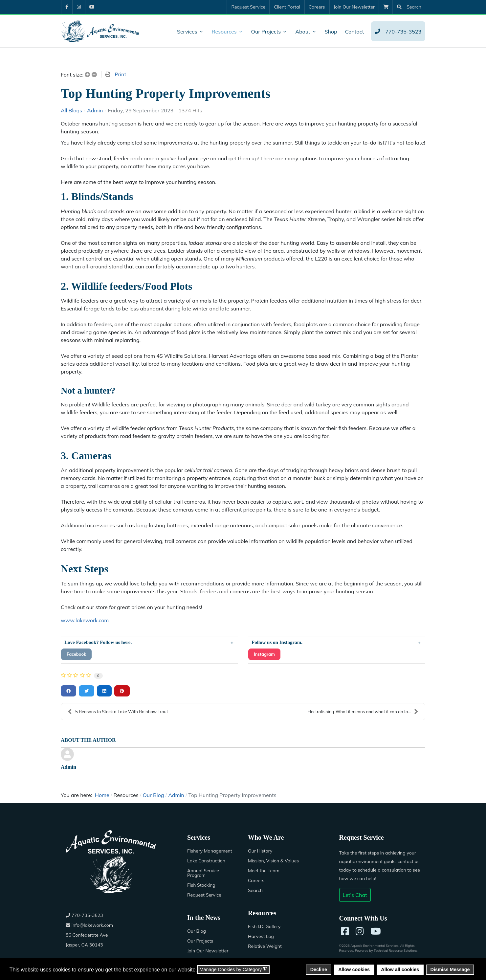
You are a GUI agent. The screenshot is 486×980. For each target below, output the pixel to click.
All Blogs (71, 110)
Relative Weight (265, 946)
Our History (260, 851)
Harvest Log (261, 936)
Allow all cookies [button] (400, 969)
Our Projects (200, 941)
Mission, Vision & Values (273, 861)
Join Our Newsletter (208, 951)
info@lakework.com (89, 925)
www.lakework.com (85, 620)
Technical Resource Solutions (396, 951)
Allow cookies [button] (354, 969)
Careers (256, 880)
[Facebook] (345, 931)
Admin (95, 110)
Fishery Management (210, 851)
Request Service (204, 895)
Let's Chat (355, 895)
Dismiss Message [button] (450, 969)
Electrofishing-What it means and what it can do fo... (363, 712)
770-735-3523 (84, 915)
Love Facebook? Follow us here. (99, 642)
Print (120, 74)
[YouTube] (376, 931)
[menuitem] (66, 7)
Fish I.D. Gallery (264, 926)
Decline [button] (319, 969)
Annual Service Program (203, 873)
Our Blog (197, 931)
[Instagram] (360, 931)
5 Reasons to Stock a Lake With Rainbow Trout (118, 712)
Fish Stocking (201, 885)
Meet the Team (264, 871)
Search (255, 890)
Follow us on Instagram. (277, 642)
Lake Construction (206, 861)
